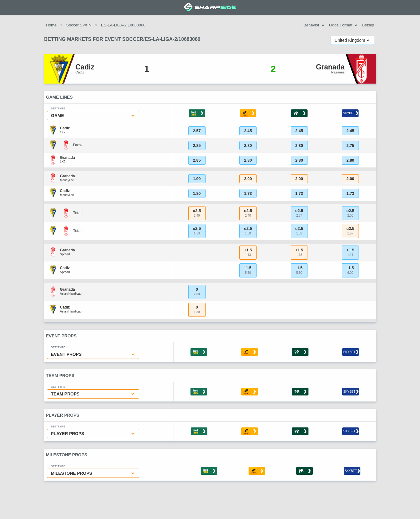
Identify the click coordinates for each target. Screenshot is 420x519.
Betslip (368, 25)
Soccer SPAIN (79, 25)
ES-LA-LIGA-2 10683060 (123, 25)
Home (51, 25)
